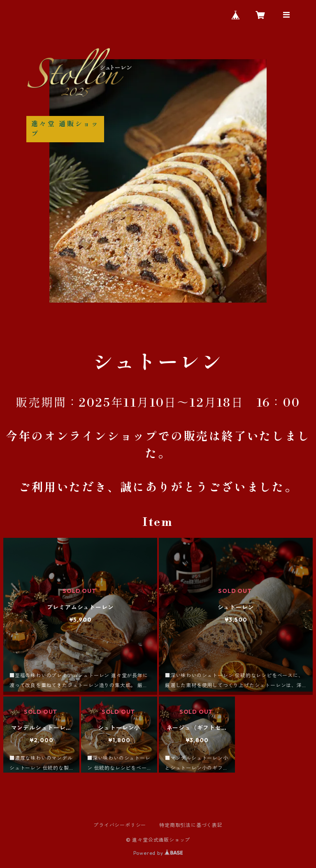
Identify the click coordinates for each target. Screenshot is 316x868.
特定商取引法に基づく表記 (191, 825)
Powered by (158, 853)
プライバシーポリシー (120, 825)
